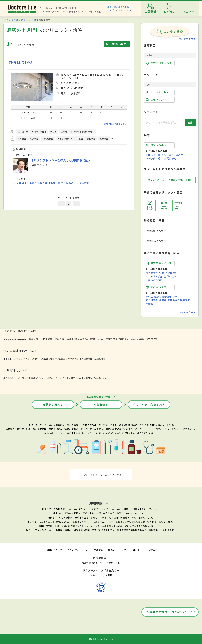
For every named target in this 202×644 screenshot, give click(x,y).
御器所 (121, 339)
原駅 (24, 20)
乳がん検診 (170, 276)
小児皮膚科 (60, 359)
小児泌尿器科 (86, 359)
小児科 (18, 359)
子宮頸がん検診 (154, 280)
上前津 (56, 339)
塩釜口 (142, 339)
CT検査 (163, 273)
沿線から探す (156, 100)
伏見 (50, 339)
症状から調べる (53, 405)
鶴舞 (31, 339)
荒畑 (115, 339)
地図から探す (118, 44)
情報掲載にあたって (92, 563)
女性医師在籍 (153, 155)
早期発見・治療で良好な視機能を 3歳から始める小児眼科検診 (53, 183)
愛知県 (15, 20)
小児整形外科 (99, 359)
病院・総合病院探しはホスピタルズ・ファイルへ (121, 9)
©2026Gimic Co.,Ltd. (101, 639)
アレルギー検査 (154, 276)
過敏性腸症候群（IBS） (167, 297)
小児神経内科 (72, 359)
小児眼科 (34, 20)
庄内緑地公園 (71, 339)
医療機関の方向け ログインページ (169, 612)
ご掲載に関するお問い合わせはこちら (101, 474)
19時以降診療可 (154, 158)
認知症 (149, 297)
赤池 (36, 339)
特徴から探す (156, 145)
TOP (6, 20)
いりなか (134, 339)
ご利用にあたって (53, 550)
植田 (148, 339)
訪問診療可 (170, 158)
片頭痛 (149, 304)
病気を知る (101, 405)
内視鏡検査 (152, 273)
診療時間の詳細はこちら (115, 124)
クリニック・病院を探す (149, 405)
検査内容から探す (159, 263)
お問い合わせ (137, 550)
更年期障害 (152, 300)
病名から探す (156, 287)
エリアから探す (158, 92)
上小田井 (43, 339)
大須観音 (108, 339)
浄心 (87, 339)
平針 (156, 339)
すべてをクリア (187, 39)
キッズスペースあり (172, 155)
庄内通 (81, 339)
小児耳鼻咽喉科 (47, 359)
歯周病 (163, 300)
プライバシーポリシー (78, 550)
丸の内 (100, 339)
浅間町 (93, 339)
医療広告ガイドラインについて (110, 550)
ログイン (94, 575)
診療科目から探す (159, 63)
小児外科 (26, 359)
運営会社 (153, 550)
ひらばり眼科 (21, 62)
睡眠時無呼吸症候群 (179, 300)
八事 (62, 339)
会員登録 (108, 575)
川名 (127, 339)
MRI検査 (173, 273)
